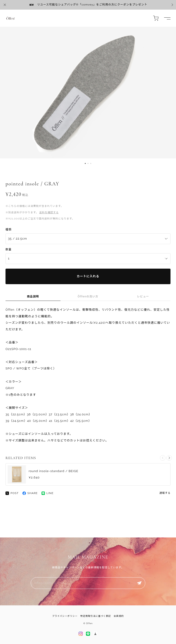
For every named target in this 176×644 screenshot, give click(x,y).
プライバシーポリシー (65, 616)
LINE (48, 493)
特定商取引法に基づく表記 (96, 616)
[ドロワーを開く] (167, 18)
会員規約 (119, 616)
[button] (85, 163)
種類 (8, 230)
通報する (165, 493)
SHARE (30, 493)
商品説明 (33, 297)
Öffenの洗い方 (88, 297)
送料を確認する (49, 212)
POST (12, 493)
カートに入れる (88, 276)
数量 (8, 249)
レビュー (143, 297)
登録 (139, 583)
